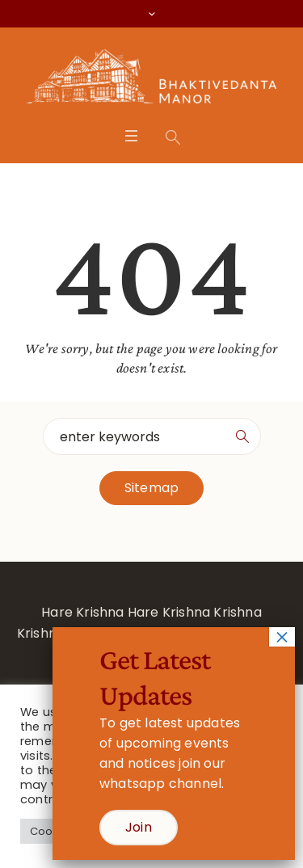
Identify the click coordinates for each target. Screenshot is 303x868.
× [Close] (282, 637)
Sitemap (151, 488)
